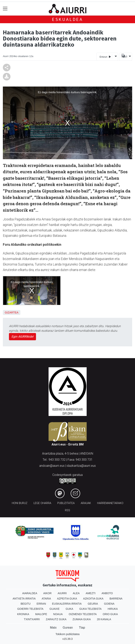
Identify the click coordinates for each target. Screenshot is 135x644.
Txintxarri (32, 619)
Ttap (82, 628)
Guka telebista (90, 609)
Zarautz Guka (56, 619)
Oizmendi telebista (83, 614)
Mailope (41, 614)
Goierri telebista (30, 609)
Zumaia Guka (82, 619)
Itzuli (124, 56)
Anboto (107, 593)
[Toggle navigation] (5, 9)
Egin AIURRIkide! (22, 337)
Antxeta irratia (24, 599)
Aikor (47, 593)
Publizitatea (66, 503)
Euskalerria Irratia (67, 604)
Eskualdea (67, 19)
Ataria (46, 599)
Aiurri (62, 593)
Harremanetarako (110, 503)
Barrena (116, 599)
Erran (41, 604)
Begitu (26, 604)
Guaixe (55, 609)
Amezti (91, 593)
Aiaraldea (30, 593)
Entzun (105, 57)
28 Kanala (104, 619)
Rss (67, 510)
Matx (53, 628)
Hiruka (113, 609)
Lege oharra (42, 503)
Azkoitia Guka (93, 599)
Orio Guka (110, 614)
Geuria (93, 604)
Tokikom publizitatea (67, 634)
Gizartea (12, 312)
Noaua (58, 614)
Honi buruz (20, 503)
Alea (76, 593)
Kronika (23, 614)
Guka (69, 609)
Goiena (109, 604)
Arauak (86, 503)
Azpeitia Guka (67, 599)
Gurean (68, 628)
